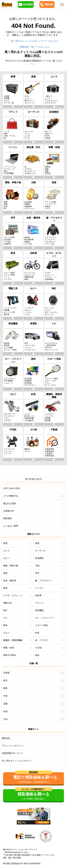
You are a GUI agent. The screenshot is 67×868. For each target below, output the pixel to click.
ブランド (39, 603)
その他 (38, 648)
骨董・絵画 (9, 648)
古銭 (37, 566)
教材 (5, 625)
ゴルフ (6, 633)
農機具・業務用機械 (13, 640)
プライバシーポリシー (12, 746)
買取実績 (7, 518)
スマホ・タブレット (13, 595)
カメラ (6, 551)
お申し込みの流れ (12, 488)
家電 (5, 543)
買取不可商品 (10, 655)
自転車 (38, 595)
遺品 (37, 655)
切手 (37, 573)
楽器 (37, 543)
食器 (5, 573)
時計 (5, 610)
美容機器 (39, 610)
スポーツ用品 (42, 625)
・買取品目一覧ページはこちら (34, 47)
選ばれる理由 (10, 503)
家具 (5, 588)
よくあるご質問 (11, 526)
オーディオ (40, 551)
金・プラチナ (42, 640)
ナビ (5, 618)
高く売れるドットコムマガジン (17, 761)
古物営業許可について (12, 753)
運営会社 (6, 738)
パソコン (39, 588)
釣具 (37, 633)
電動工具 (7, 603)
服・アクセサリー (44, 580)
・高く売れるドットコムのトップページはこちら (34, 41)
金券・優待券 (10, 580)
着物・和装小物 (11, 566)
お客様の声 (9, 511)
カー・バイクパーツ (45, 618)
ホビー (6, 558)
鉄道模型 (39, 558)
